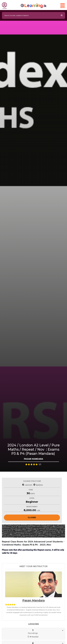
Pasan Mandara (33, 600)
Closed (32, 517)
